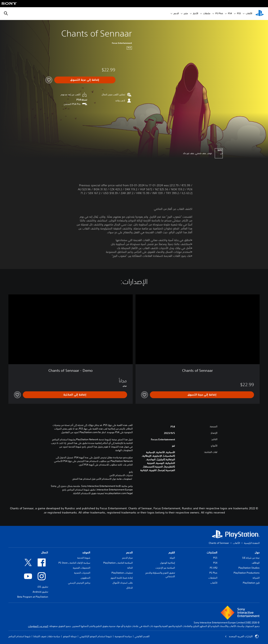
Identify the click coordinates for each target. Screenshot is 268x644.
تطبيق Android (40, 592)
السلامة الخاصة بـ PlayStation (118, 563)
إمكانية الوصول (168, 563)
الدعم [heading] (129, 552)
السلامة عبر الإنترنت (165, 568)
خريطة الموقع (70, 636)
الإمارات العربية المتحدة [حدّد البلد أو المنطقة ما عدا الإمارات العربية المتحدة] (242, 636)
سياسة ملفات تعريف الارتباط (47, 636)
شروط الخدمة (84, 558)
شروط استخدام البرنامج (20, 636)
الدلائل (129, 588)
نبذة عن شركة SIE (251, 558)
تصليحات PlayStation (122, 573)
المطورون (85, 578)
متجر (186, 14)
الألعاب (249, 14)
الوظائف (256, 563)
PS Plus (219, 14)
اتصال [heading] (45, 552)
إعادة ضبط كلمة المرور (122, 578)
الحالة (130, 568)
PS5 (215, 558)
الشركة (256, 578)
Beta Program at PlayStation (33, 597)
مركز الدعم (127, 558)
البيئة (172, 558)
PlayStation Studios (249, 568)
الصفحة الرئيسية (252, 543)
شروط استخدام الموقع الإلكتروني (96, 636)
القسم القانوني (142, 636)
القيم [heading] (172, 552)
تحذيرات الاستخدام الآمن (121, 475)
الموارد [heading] (86, 552)
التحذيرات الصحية (82, 573)
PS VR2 (214, 568)
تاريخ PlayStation (251, 583)
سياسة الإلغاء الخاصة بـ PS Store (74, 563)
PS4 (230, 14)
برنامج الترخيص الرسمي (79, 583)
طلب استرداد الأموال (123, 583)
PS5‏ (239, 14)
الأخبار (196, 14)
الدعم (176, 14)
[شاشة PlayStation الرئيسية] (260, 14)
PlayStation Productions (247, 573)
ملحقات (207, 14)
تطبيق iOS (43, 587)
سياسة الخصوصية (123, 636)
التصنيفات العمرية (82, 568)
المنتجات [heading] (212, 552)
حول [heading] (257, 552)
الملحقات (213, 578)
